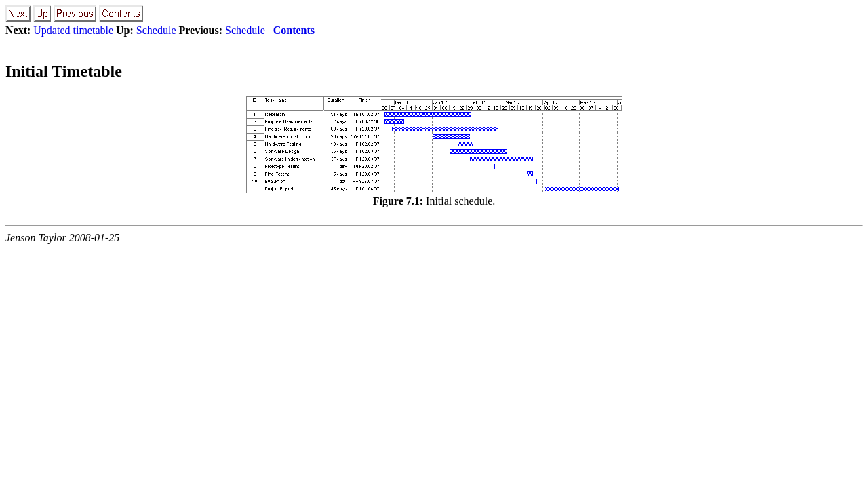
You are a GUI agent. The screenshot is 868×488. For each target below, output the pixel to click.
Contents (294, 30)
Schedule (156, 30)
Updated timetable (73, 30)
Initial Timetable (64, 71)
